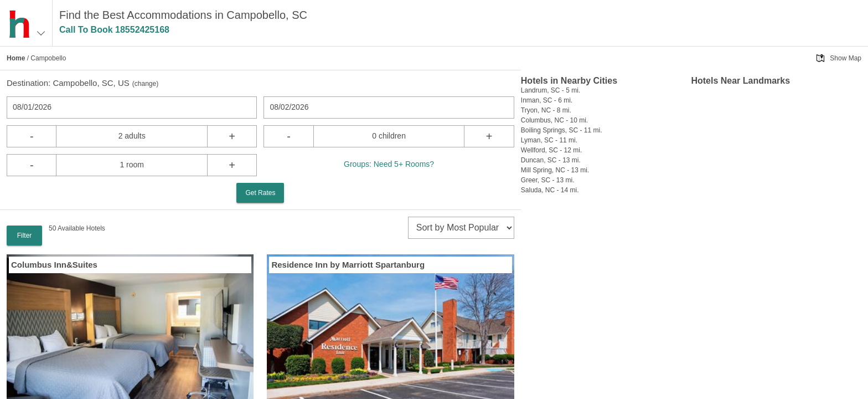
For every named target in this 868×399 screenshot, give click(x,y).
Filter (25, 236)
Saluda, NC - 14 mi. (550, 190)
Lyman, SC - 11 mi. (549, 140)
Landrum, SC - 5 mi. (551, 90)
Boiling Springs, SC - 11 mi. (562, 130)
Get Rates (260, 193)
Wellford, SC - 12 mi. (551, 150)
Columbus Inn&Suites (54, 265)
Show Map (846, 58)
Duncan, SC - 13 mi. (551, 160)
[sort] (461, 228)
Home (16, 58)
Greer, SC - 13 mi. (548, 180)
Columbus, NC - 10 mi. (554, 120)
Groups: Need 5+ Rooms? (389, 164)
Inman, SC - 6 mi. (547, 100)
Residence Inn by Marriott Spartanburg (348, 265)
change (145, 84)
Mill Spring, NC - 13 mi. (555, 170)
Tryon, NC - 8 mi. (546, 110)
